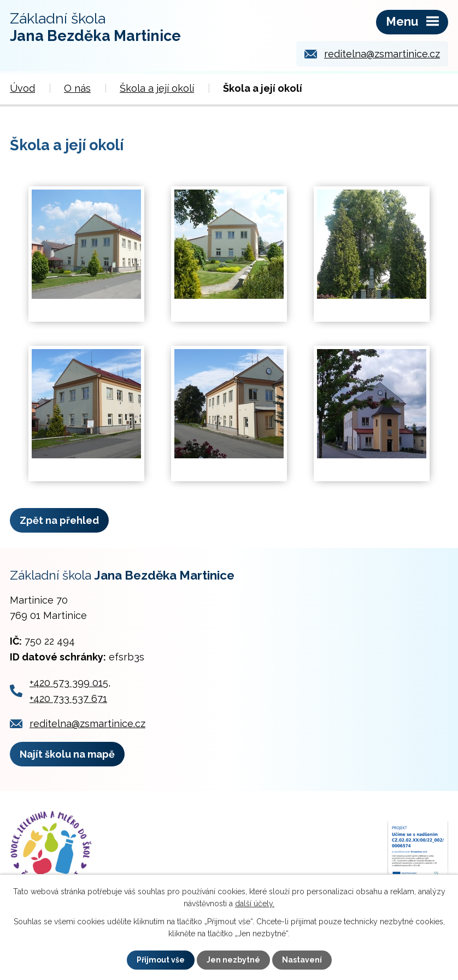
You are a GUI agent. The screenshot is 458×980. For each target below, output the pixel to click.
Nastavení (302, 960)
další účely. (255, 904)
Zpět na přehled (59, 520)
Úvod (22, 88)
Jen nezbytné (233, 960)
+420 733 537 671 (68, 698)
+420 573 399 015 (69, 683)
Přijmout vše (161, 960)
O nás (77, 88)
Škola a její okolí (157, 88)
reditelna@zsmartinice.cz (382, 54)
